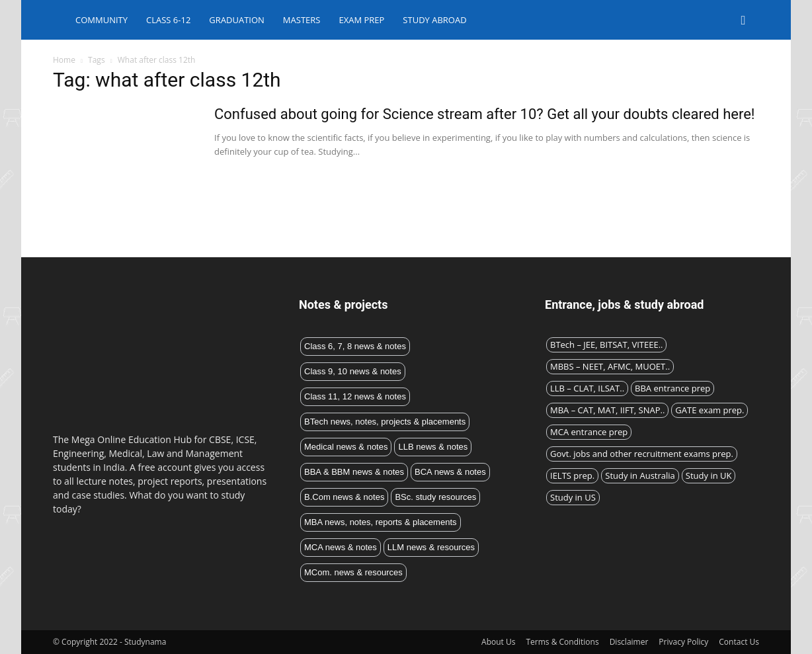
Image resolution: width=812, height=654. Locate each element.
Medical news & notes (346, 447)
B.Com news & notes (344, 497)
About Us (498, 642)
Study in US (573, 497)
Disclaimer (629, 642)
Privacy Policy (683, 642)
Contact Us (739, 642)
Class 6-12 (168, 20)
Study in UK (709, 475)
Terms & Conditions (562, 642)
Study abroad (434, 20)
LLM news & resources (431, 547)
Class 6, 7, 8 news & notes (355, 346)
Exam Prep (361, 20)
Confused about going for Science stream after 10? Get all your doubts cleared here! (485, 114)
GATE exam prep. (710, 410)
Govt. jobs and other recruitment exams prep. (642, 454)
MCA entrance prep (589, 432)
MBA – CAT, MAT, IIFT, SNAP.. (607, 410)
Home (64, 60)
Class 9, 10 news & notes (353, 371)
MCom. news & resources (353, 572)
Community (101, 20)
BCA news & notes (450, 472)
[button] (743, 21)
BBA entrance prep (672, 388)
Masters (302, 20)
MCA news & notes (341, 547)
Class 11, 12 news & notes (355, 396)
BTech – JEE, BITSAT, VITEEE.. (606, 345)
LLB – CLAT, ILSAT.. (587, 388)
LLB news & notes (433, 447)
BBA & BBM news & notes (354, 472)
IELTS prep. (572, 475)
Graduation (237, 20)
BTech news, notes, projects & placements (385, 422)
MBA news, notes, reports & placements (381, 522)
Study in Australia (640, 475)
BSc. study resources (435, 497)
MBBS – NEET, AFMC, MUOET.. (610, 366)
